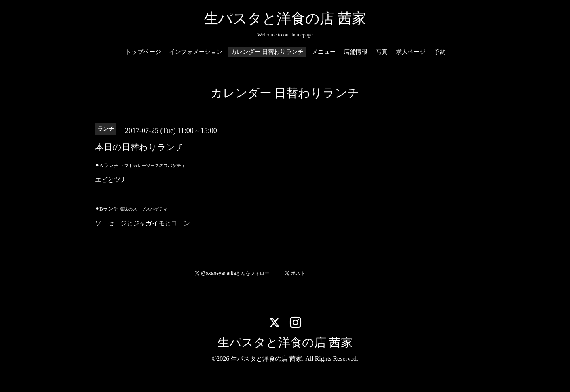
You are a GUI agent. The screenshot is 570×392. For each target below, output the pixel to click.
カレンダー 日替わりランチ (267, 52)
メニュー (324, 52)
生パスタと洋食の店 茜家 (285, 19)
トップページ (143, 52)
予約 (440, 52)
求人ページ (411, 52)
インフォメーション (196, 52)
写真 (382, 52)
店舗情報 (355, 52)
